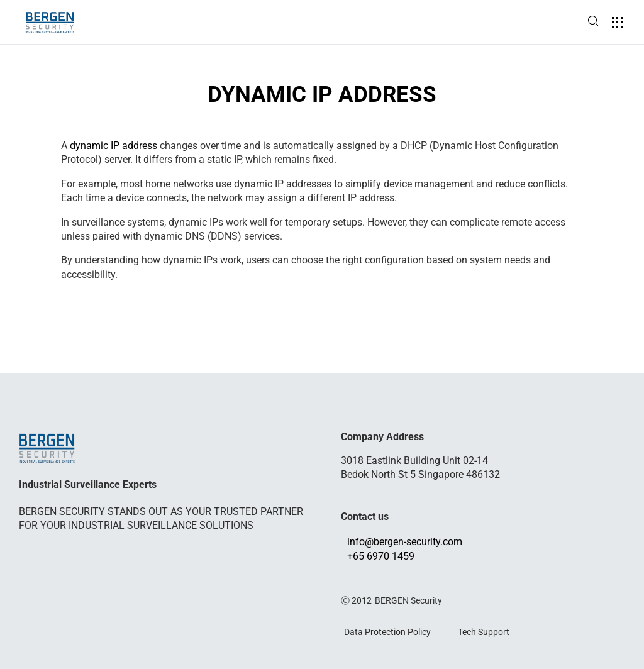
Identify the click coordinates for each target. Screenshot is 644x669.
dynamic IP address (114, 146)
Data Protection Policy (387, 631)
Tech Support (484, 631)
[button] (551, 23)
